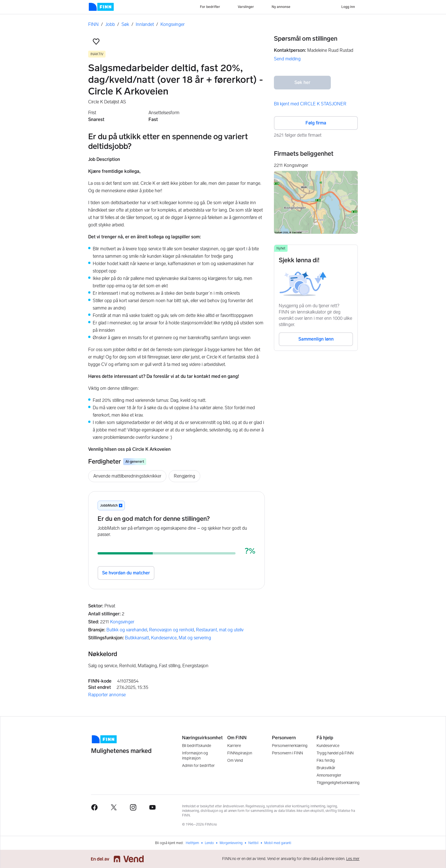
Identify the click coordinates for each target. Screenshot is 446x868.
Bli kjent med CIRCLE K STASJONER (310, 104)
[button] (96, 42)
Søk (125, 24)
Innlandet (145, 24)
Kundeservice (164, 638)
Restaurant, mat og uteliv (220, 630)
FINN (93, 24)
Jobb (110, 24)
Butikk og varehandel (127, 630)
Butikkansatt (137, 638)
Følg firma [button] (316, 123)
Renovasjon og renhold (172, 630)
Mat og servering (195, 638)
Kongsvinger (173, 24)
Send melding (287, 59)
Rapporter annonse (107, 695)
